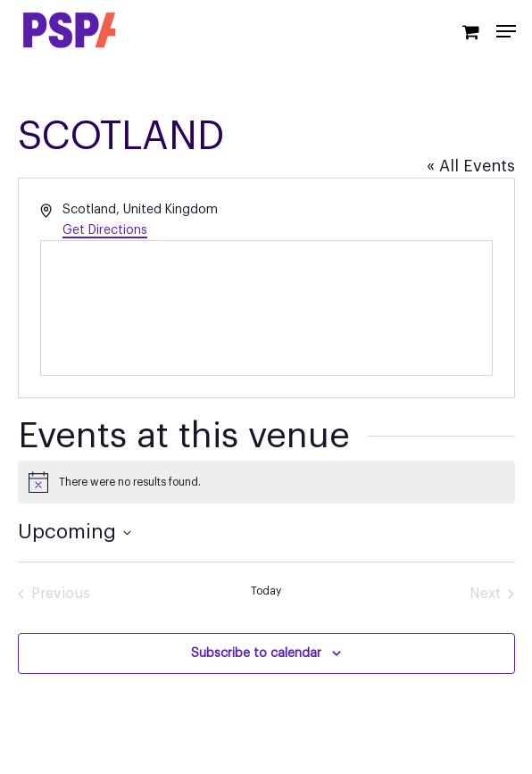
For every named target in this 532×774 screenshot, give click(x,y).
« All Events (471, 166)
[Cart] (470, 31)
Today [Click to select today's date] (266, 591)
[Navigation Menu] (506, 31)
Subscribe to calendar (256, 653)
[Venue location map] (266, 308)
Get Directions (105, 230)
